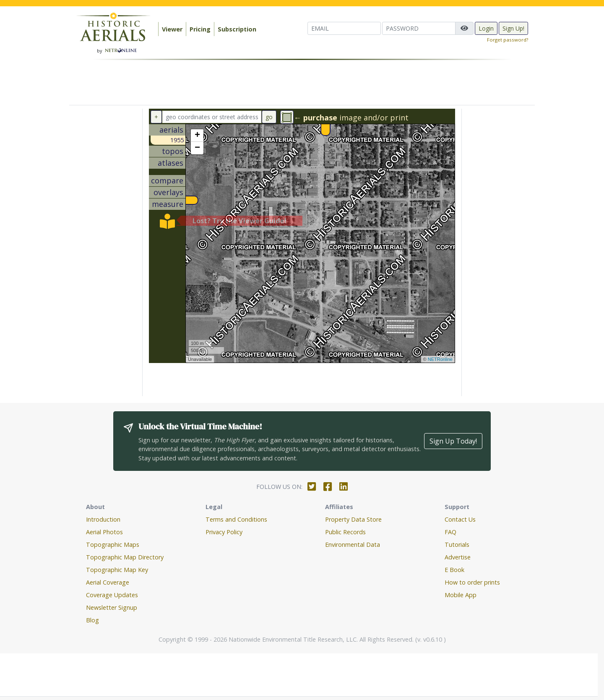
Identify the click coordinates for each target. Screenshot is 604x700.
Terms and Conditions (236, 519)
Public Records (345, 532)
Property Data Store (353, 519)
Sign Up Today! (453, 441)
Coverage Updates (112, 595)
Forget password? (508, 40)
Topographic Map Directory (125, 557)
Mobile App (461, 595)
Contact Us (460, 519)
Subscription (237, 29)
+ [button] (197, 136)
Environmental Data (353, 545)
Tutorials (457, 545)
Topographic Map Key (117, 570)
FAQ (450, 532)
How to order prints (472, 582)
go (269, 117)
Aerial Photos (104, 532)
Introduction (103, 519)
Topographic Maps (113, 545)
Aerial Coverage (108, 582)
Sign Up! (513, 28)
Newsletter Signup (112, 607)
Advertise (458, 557)
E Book (454, 570)
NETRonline (440, 359)
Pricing (200, 29)
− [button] (197, 148)
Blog (92, 620)
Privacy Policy (224, 532)
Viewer (172, 29)
